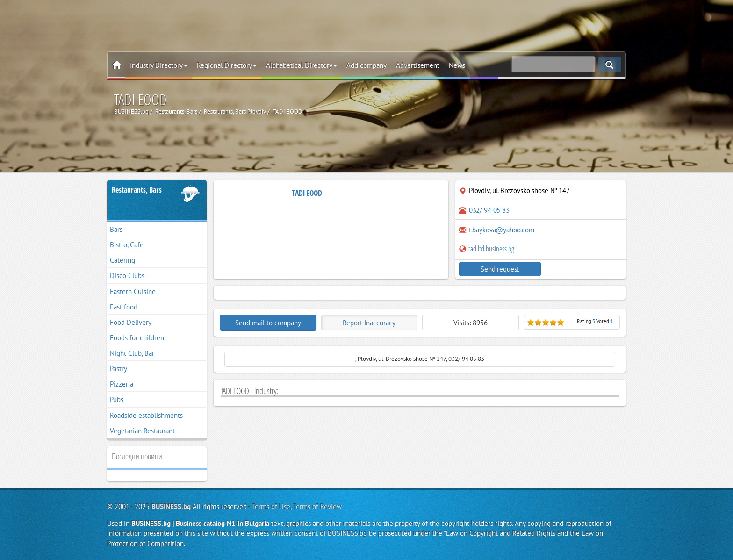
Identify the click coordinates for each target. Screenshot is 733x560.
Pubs (117, 399)
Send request (500, 269)
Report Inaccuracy (369, 323)
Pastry (119, 369)
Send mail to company (268, 323)
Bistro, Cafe (127, 245)
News (457, 65)
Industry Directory (159, 65)
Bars (116, 229)
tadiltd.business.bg (487, 249)
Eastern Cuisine (133, 291)
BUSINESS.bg (171, 506)
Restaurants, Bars (137, 190)
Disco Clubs (127, 276)
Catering (122, 260)
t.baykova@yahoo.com (502, 230)
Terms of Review (317, 506)
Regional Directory (227, 65)
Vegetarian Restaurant (142, 431)
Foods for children (137, 338)
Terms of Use (271, 506)
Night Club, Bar (132, 353)
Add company (366, 65)
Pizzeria (122, 384)
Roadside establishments (146, 415)
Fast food (124, 307)
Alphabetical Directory (302, 65)
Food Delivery (131, 322)
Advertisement (418, 65)
